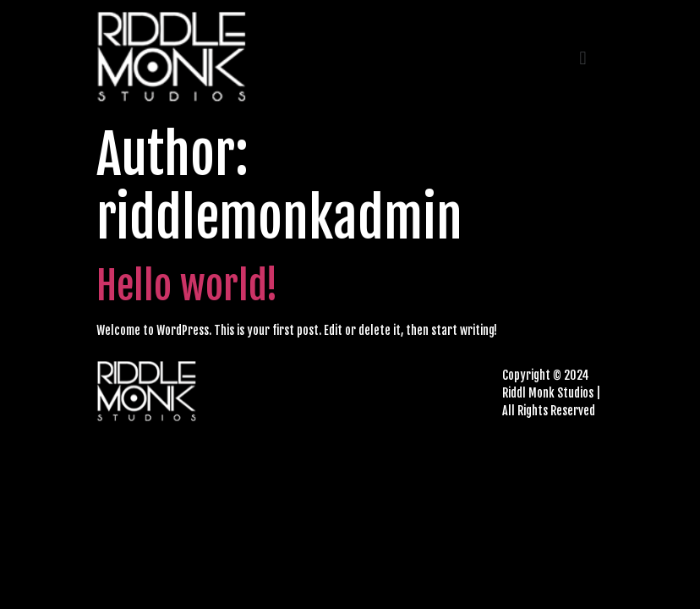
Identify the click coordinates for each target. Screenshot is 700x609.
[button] (583, 59)
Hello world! (187, 285)
